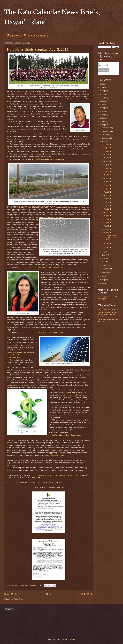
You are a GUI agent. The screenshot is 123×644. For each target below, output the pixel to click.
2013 (102, 125)
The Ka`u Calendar (36, 36)
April (104, 262)
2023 (102, 91)
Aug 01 (107, 247)
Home (49, 594)
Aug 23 (107, 172)
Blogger (72, 639)
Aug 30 (107, 148)
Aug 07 (107, 219)
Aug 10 (107, 212)
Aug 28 (107, 154)
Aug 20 (107, 178)
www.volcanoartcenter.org (54, 455)
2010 (102, 283)
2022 (102, 94)
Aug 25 (107, 165)
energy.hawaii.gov (79, 364)
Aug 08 (107, 216)
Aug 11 (107, 209)
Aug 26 (107, 161)
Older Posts (87, 594)
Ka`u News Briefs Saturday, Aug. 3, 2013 (38, 49)
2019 (102, 104)
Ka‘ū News (16, 36)
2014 (102, 122)
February (105, 269)
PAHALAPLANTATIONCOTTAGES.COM (47, 475)
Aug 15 (107, 195)
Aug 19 (107, 182)
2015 (102, 118)
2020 (102, 101)
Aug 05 (107, 226)
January (105, 272)
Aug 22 (107, 175)
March (104, 265)
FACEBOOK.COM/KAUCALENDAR (50, 483)
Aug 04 (107, 229)
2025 (102, 84)
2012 (102, 276)
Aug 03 (107, 233)
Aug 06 (107, 223)
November (106, 131)
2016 (102, 115)
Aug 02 (107, 244)
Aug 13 (107, 202)
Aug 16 (107, 192)
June (104, 255)
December (106, 128)
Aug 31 (107, 144)
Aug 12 (107, 206)
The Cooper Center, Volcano (108, 310)
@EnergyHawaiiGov (15, 352)
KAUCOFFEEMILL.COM (75, 475)
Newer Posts (11, 594)
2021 (102, 98)
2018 (102, 108)
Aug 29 (107, 151)
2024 (102, 87)
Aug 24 (107, 168)
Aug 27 (107, 158)
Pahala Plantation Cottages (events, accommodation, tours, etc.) (107, 315)
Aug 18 (107, 185)
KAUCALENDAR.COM (24, 483)
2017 (102, 111)
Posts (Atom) (19, 599)
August (105, 141)
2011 (102, 280)
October (105, 135)
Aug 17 (107, 189)
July (104, 252)
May (104, 258)
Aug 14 (107, 199)
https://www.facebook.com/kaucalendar (48, 159)
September (106, 138)
